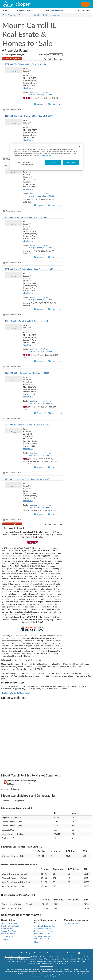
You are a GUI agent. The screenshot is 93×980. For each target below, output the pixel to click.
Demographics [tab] (18, 801)
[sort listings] (56, 55)
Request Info (40, 104)
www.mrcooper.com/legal (71, 972)
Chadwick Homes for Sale (42, 929)
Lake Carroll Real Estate (10, 926)
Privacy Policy (25, 953)
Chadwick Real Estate (9, 923)
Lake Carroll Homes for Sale (43, 931)
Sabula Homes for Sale (41, 939)
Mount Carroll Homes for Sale (44, 926)
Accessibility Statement (66, 953)
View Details (28, 88)
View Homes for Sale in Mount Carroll (15, 693)
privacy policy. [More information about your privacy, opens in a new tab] (47, 156)
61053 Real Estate (71, 923)
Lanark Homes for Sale (41, 934)
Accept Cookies (71, 162)
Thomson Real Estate (9, 936)
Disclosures (51, 953)
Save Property (55, 104)
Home (15, 953)
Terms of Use (39, 953)
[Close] (79, 146)
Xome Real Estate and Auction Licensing (18, 957)
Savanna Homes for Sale (42, 936)
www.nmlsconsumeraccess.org (30, 972)
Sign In (85, 4)
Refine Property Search (12, 59)
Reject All (53, 162)
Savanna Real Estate (9, 931)
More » (5, 940)
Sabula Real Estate (8, 934)
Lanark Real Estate (8, 929)
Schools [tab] (6, 801)
